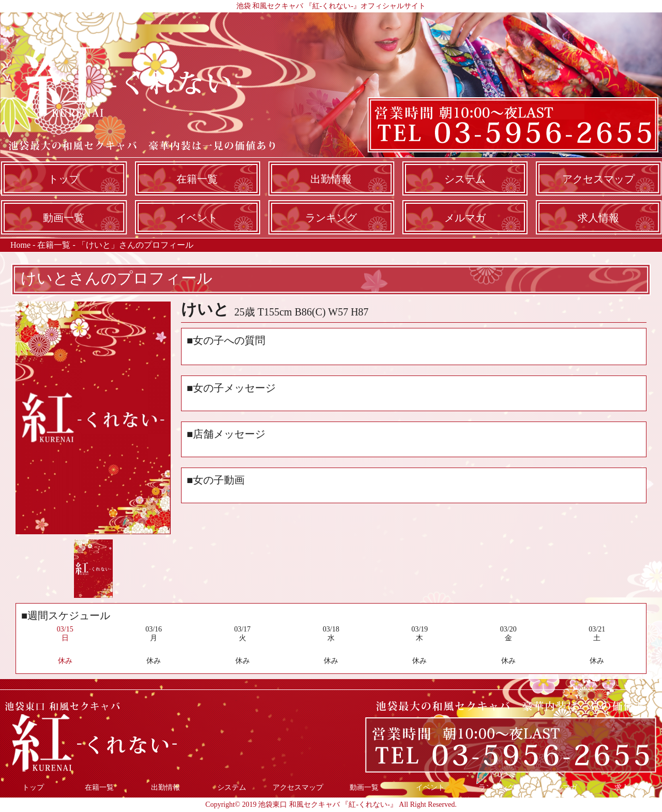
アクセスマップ (598, 179)
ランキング (331, 218)
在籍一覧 (197, 179)
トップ (64, 179)
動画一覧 (64, 218)
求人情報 (598, 218)
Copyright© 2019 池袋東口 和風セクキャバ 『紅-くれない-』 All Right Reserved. (331, 805)
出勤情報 (331, 179)
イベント (197, 218)
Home (20, 245)
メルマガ (465, 218)
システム (465, 179)
